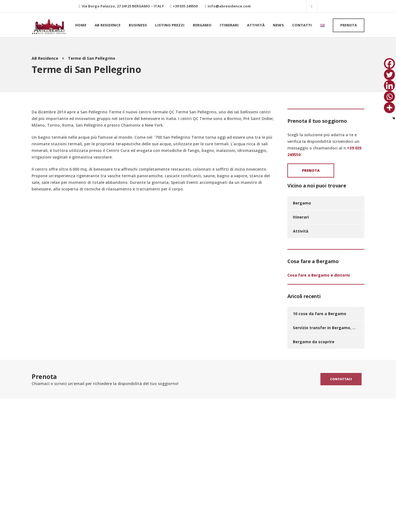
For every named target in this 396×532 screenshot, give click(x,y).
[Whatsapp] (389, 97)
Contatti (302, 25)
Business (138, 25)
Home (81, 25)
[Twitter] (389, 75)
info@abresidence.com (229, 6)
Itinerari (229, 25)
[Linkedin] (389, 86)
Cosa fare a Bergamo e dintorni (319, 275)
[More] (389, 108)
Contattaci (341, 379)
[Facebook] (389, 64)
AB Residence (108, 25)
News (278, 25)
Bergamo (202, 25)
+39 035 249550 (185, 6)
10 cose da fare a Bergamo (320, 314)
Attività (256, 25)
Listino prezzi (170, 25)
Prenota (349, 25)
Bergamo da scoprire (314, 342)
